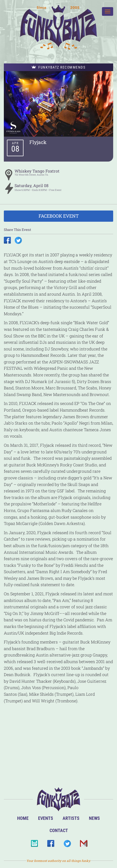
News (94, 818)
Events (46, 818)
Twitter (67, 845)
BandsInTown (34, 845)
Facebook (51, 845)
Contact (59, 830)
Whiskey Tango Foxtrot (37, 171)
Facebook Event (59, 216)
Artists (71, 818)
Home (23, 818)
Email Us (83, 845)
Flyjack (38, 142)
